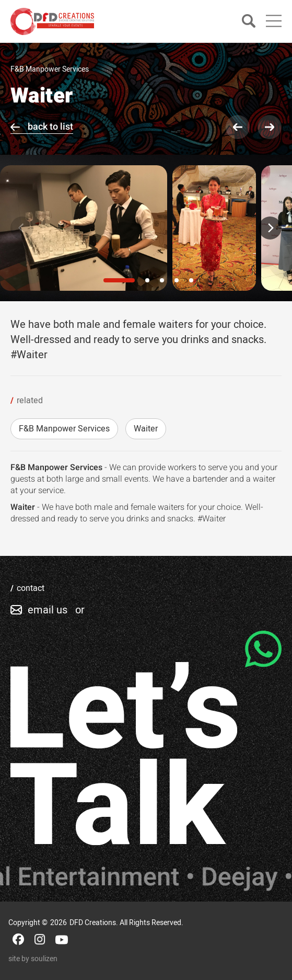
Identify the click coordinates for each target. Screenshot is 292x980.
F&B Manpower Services (64, 429)
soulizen (44, 959)
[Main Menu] (274, 21)
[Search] (249, 22)
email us (48, 610)
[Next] (270, 228)
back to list (50, 127)
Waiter (146, 429)
